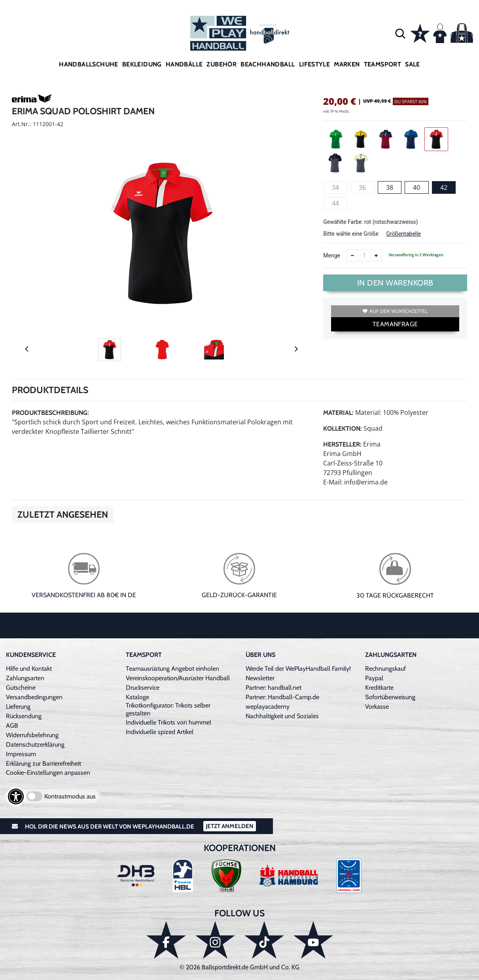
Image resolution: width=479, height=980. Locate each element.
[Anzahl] (364, 255)
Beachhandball (268, 64)
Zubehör (222, 64)
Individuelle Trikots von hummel (169, 722)
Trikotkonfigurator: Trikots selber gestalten (168, 709)
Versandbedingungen (34, 697)
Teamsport (383, 64)
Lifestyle (315, 64)
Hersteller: (342, 444)
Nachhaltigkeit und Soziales (282, 716)
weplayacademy (268, 707)
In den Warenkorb (395, 283)
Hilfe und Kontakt (29, 669)
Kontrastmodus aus (70, 796)
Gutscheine (21, 688)
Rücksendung (24, 716)
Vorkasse (377, 707)
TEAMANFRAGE (395, 324)
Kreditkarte (379, 688)
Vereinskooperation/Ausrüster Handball (178, 678)
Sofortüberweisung (390, 697)
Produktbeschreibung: (50, 413)
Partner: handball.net (274, 688)
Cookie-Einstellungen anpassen (48, 773)
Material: (338, 413)
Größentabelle (403, 234)
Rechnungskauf (385, 669)
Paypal (374, 678)
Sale (413, 64)
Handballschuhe (89, 64)
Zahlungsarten (25, 678)
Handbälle (184, 64)
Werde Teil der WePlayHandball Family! (298, 669)
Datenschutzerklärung (35, 744)
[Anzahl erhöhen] (376, 255)
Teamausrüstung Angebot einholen (172, 669)
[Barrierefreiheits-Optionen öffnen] (16, 796)
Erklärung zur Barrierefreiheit (44, 763)
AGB (12, 726)
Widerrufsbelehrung (32, 735)
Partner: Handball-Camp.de (282, 697)
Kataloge (137, 697)
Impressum (21, 754)
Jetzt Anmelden (230, 826)
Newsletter (260, 678)
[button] (400, 33)
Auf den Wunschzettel (395, 311)
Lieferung (18, 707)
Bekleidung (142, 64)
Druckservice (143, 688)
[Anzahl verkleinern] (352, 255)
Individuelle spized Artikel (160, 732)
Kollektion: (343, 429)
